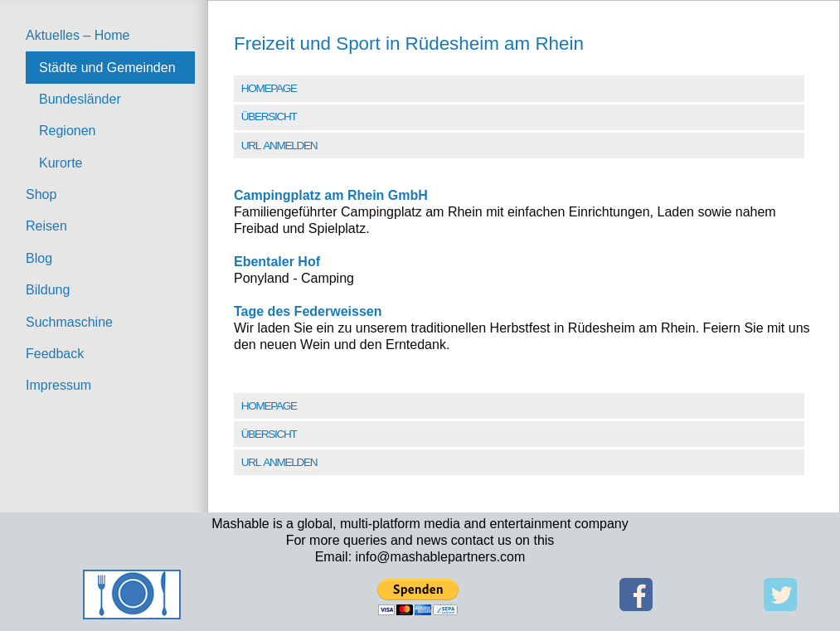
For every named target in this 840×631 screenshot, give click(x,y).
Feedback (55, 354)
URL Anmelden (279, 146)
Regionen (68, 131)
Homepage (269, 88)
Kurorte (61, 163)
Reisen (46, 226)
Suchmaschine (69, 322)
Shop (41, 194)
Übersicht (269, 116)
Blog (39, 258)
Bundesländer (80, 99)
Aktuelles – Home (78, 35)
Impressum (58, 385)
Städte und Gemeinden (107, 68)
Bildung (48, 290)
